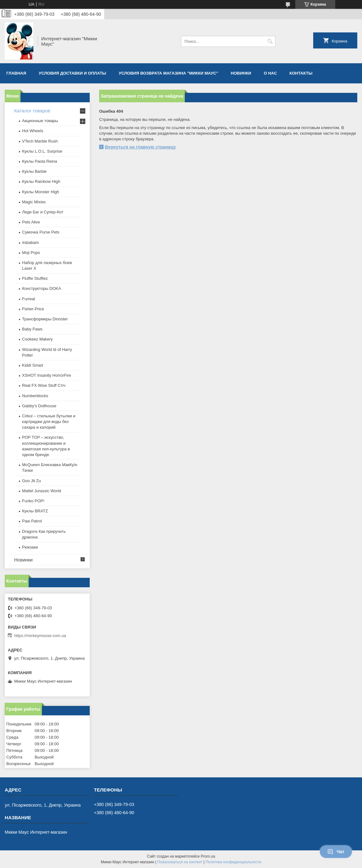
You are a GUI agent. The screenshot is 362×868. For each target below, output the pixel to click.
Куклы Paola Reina (40, 161)
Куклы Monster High (41, 192)
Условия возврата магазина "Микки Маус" (168, 73)
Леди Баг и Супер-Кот (43, 212)
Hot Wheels (33, 131)
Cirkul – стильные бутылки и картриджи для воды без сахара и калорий (49, 422)
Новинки (241, 73)
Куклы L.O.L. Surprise (42, 151)
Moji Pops (31, 253)
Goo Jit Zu (31, 481)
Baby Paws (32, 329)
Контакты (301, 73)
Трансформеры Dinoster (45, 319)
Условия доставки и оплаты (72, 73)
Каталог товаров (32, 111)
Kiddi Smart (33, 365)
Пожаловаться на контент (180, 862)
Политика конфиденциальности (233, 862)
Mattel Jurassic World (42, 491)
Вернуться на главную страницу (140, 147)
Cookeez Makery (37, 339)
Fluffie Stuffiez (35, 278)
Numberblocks (35, 396)
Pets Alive (31, 222)
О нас (270, 73)
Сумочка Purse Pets (41, 232)
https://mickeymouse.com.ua (40, 636)
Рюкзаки (30, 547)
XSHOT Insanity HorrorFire (47, 375)
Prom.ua (208, 856)
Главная (16, 73)
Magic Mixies (34, 202)
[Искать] (270, 41)
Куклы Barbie (34, 171)
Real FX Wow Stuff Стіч (44, 385)
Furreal (28, 299)
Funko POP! (33, 501)
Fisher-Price (33, 309)
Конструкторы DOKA (42, 288)
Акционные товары (40, 121)
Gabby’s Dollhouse (39, 406)
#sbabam (30, 242)
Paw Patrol (32, 521)
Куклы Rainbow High (41, 181)
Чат (336, 852)
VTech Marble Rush (40, 141)
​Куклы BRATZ (35, 511)
